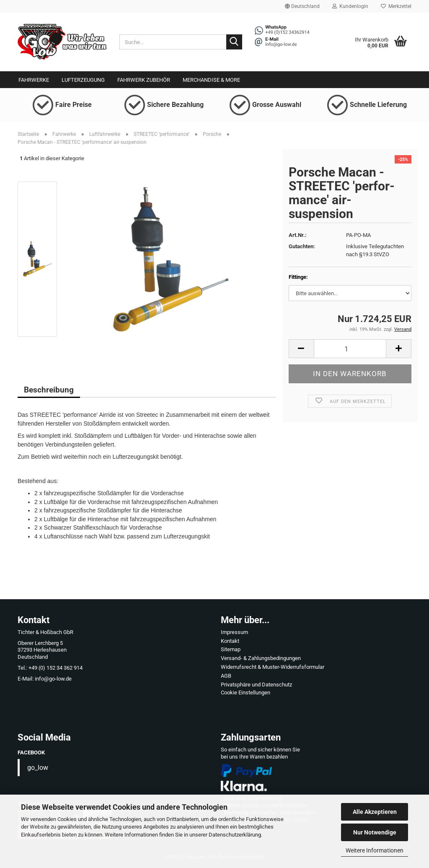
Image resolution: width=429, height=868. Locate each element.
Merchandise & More (211, 80)
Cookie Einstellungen (246, 693)
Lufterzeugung (83, 80)
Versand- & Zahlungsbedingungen (261, 658)
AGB (226, 676)
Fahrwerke (34, 80)
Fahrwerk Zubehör (144, 80)
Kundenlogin (350, 6)
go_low (38, 768)
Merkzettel (396, 6)
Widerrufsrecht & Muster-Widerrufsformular (273, 667)
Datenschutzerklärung (235, 835)
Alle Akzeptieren (375, 812)
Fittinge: (298, 277)
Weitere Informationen (375, 850)
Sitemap (231, 649)
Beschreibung (49, 390)
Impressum (234, 632)
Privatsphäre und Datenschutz (256, 685)
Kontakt (230, 641)
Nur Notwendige (375, 832)
